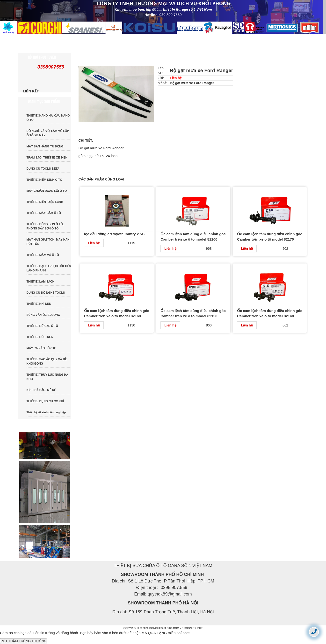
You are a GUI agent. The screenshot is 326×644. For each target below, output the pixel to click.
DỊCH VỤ (207, 39)
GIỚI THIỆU (85, 39)
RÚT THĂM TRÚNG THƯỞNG (24, 641)
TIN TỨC (168, 39)
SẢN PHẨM (128, 39)
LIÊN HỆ (37, 48)
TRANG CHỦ (41, 39)
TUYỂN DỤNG (251, 39)
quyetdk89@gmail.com (170, 594)
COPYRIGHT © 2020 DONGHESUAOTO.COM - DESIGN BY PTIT (163, 628)
